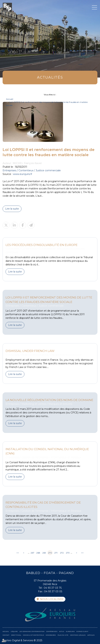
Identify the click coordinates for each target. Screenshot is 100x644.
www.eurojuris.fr (23, 174)
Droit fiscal (16, 635)
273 (68, 553)
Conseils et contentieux (33, 635)
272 (62, 553)
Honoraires (51, 635)
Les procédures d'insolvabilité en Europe (42, 245)
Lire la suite (12, 209)
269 (44, 553)
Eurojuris (70, 631)
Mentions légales (78, 635)
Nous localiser (52, 599)
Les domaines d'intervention (32, 631)
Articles (91, 635)
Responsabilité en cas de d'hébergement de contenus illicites (43, 505)
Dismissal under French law (30, 351)
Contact (6, 635)
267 (32, 553)
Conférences (52, 631)
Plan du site (63, 635)
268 (38, 553)
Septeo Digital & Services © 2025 (22, 640)
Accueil (10, 99)
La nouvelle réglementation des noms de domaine (49, 400)
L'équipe (14, 631)
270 (50, 553)
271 (56, 553)
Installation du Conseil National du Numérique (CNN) (47, 451)
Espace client (82, 631)
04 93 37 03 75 (53, 588)
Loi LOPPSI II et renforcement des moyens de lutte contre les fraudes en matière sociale (49, 300)
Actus (62, 631)
